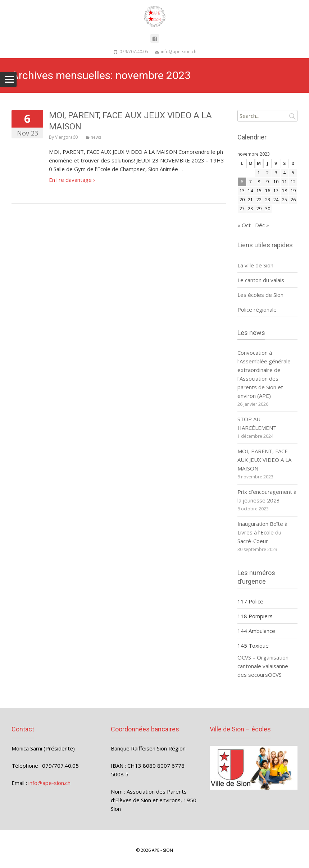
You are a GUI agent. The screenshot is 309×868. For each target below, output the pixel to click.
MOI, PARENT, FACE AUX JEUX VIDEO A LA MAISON (264, 460)
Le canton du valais (262, 280)
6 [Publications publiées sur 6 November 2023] (242, 182)
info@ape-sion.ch (49, 783)
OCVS (275, 675)
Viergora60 (66, 137)
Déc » (262, 225)
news (96, 137)
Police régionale (257, 309)
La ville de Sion (255, 265)
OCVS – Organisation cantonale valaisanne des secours (263, 666)
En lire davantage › (72, 180)
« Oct (244, 225)
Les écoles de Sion (260, 295)
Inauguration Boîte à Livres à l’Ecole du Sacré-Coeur (262, 532)
